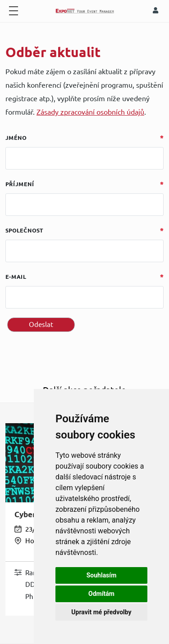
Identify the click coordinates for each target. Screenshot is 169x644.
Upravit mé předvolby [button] (101, 612)
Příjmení (20, 184)
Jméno (16, 138)
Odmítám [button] (101, 594)
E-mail (16, 277)
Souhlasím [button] (102, 575)
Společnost (24, 230)
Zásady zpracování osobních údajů (90, 112)
